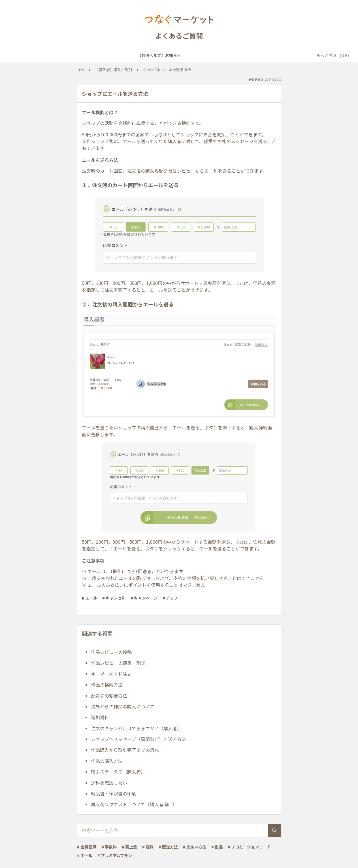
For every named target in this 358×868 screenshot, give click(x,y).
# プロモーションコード (249, 847)
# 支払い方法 (195, 847)
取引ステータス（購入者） (118, 772)
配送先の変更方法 (109, 696)
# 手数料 (109, 847)
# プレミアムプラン (115, 856)
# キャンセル (114, 598)
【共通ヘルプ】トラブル (227, 55)
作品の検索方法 (107, 685)
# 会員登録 (87, 847)
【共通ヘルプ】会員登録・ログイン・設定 (112, 55)
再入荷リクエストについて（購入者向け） (134, 804)
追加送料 (100, 717)
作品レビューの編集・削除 (118, 663)
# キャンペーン (144, 598)
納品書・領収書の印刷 (114, 793)
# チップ (170, 598)
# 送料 (148, 847)
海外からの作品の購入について (123, 706)
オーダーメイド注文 (111, 674)
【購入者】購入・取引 (114, 70)
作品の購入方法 (107, 761)
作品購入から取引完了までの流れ (125, 750)
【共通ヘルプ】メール (177, 55)
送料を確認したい (109, 783)
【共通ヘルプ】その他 (276, 55)
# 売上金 (129, 847)
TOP (81, 70)
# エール (89, 598)
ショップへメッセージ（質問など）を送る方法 (138, 739)
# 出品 (217, 847)
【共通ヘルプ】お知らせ (44, 55)
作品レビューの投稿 (111, 652)
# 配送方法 (168, 847)
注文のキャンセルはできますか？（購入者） (136, 728)
